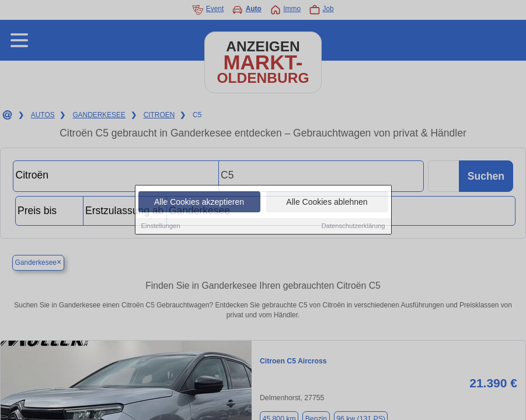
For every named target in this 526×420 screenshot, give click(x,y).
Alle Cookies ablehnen (327, 202)
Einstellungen (161, 226)
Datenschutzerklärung (353, 226)
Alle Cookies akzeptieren (199, 202)
